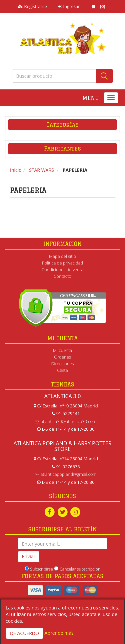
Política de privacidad (62, 263)
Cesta (62, 370)
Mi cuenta (62, 350)
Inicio (16, 170)
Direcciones (62, 364)
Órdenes (62, 357)
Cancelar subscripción (80, 569)
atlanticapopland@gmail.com (69, 474)
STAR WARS (41, 170)
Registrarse (32, 6)
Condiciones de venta (62, 269)
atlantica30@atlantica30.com (69, 421)
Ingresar (69, 6)
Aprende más (59, 633)
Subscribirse (41, 569)
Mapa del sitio (62, 256)
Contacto (62, 276)
